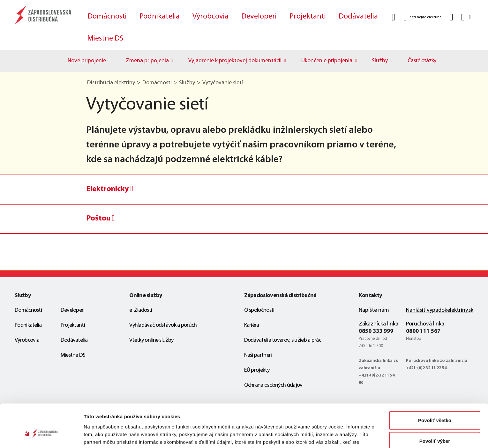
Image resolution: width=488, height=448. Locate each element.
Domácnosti (107, 17)
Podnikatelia (160, 17)
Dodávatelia (358, 17)
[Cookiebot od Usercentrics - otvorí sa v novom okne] (41, 436)
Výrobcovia (210, 17)
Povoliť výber (435, 406)
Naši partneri (258, 355)
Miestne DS (105, 39)
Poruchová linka (425, 324)
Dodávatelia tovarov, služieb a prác (283, 340)
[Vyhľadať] (393, 17)
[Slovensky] (465, 17)
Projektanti (308, 17)
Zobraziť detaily (334, 435)
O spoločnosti (259, 310)
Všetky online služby (151, 340)
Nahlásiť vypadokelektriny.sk (440, 310)
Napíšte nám (374, 310)
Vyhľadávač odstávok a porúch (163, 325)
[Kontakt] (451, 17)
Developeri (259, 17)
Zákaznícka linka (379, 324)
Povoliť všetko (435, 385)
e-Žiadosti (141, 310)
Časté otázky (422, 61)
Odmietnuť (435, 427)
